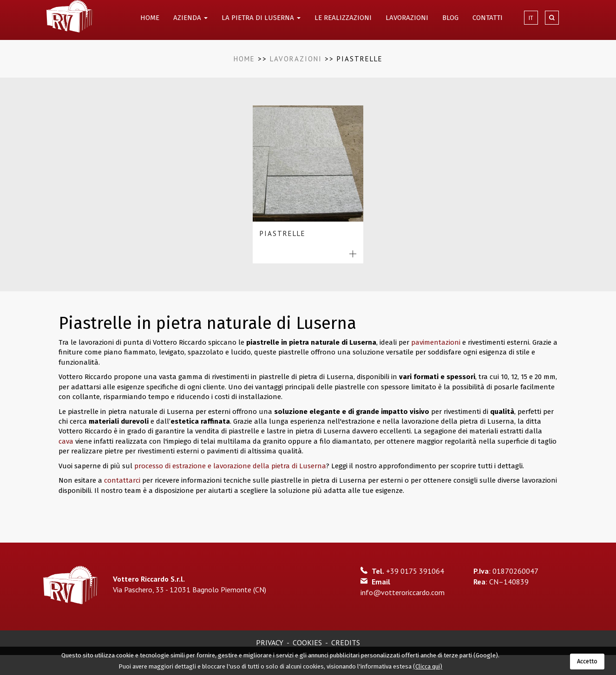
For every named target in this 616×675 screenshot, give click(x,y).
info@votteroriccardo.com (403, 592)
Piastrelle (283, 233)
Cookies (307, 642)
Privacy (270, 642)
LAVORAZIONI (407, 18)
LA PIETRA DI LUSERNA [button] (261, 18)
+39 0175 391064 (415, 571)
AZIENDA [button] (190, 18)
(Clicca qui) (428, 666)
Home (244, 59)
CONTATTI (488, 18)
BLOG (450, 18)
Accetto (587, 661)
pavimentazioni (436, 342)
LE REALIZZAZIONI (343, 18)
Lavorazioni (296, 59)
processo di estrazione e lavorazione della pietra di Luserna (230, 466)
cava (66, 441)
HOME (150, 18)
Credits (346, 642)
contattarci (123, 480)
